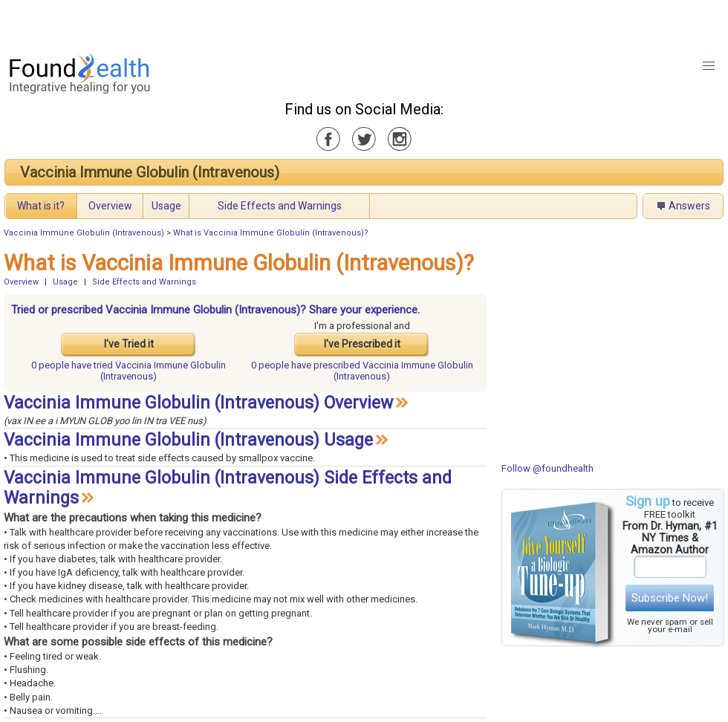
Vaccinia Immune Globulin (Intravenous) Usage (188, 440)
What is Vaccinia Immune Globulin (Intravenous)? (271, 233)
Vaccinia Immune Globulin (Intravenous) (150, 172)
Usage (166, 206)
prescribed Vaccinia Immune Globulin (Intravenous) (362, 371)
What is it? (41, 206)
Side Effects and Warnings (280, 206)
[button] (709, 66)
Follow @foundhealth (547, 468)
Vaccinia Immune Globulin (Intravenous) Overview (198, 403)
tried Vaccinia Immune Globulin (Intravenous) (129, 371)
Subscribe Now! (670, 598)
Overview (110, 206)
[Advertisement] (186, 22)
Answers (689, 206)
